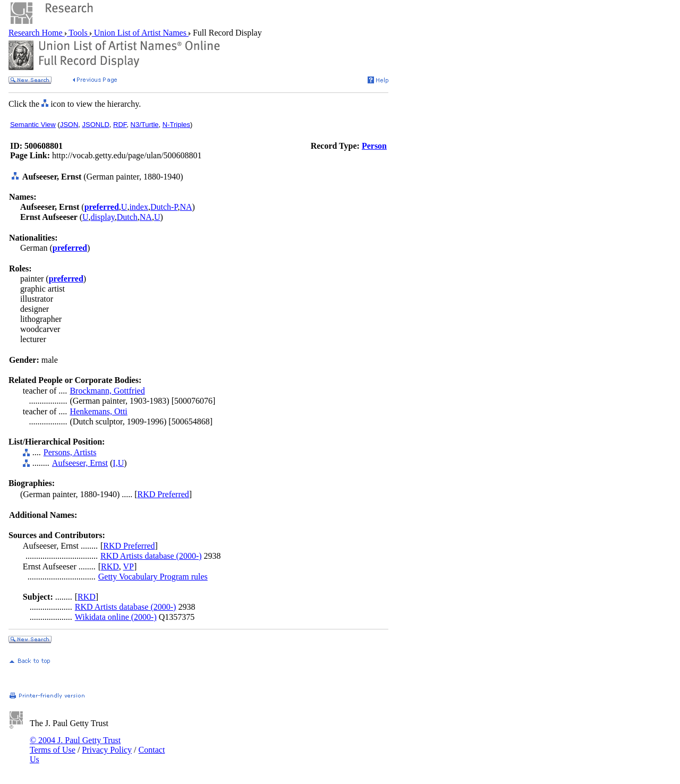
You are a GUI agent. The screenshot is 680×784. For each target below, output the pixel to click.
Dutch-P (164, 207)
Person (374, 146)
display (103, 217)
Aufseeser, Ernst (80, 463)
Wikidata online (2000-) (116, 617)
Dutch (127, 217)
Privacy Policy (107, 750)
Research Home (37, 33)
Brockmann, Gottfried (107, 391)
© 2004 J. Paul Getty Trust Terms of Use (75, 745)
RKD (110, 566)
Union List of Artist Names (140, 33)
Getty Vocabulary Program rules (153, 577)
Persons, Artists (70, 452)
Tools (78, 33)
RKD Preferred (163, 494)
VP (129, 566)
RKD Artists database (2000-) (151, 556)
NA (186, 207)
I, (115, 463)
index (139, 207)
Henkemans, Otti (98, 411)
